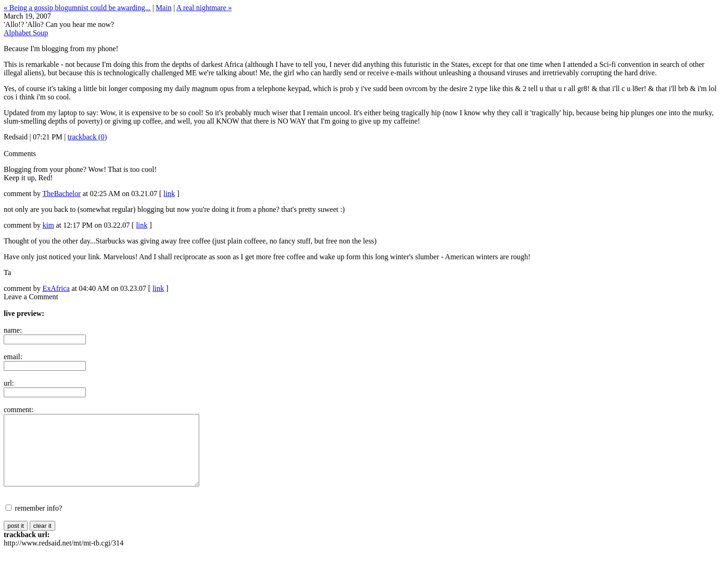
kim (49, 225)
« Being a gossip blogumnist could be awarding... (77, 8)
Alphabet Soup (26, 33)
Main (164, 8)
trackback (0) (88, 137)
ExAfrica (56, 288)
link (169, 194)
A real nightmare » (204, 8)
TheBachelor (62, 194)
